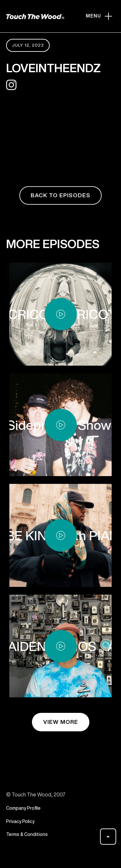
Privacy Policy (20, 824)
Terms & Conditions (27, 837)
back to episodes (60, 195)
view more (61, 722)
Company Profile (23, 811)
